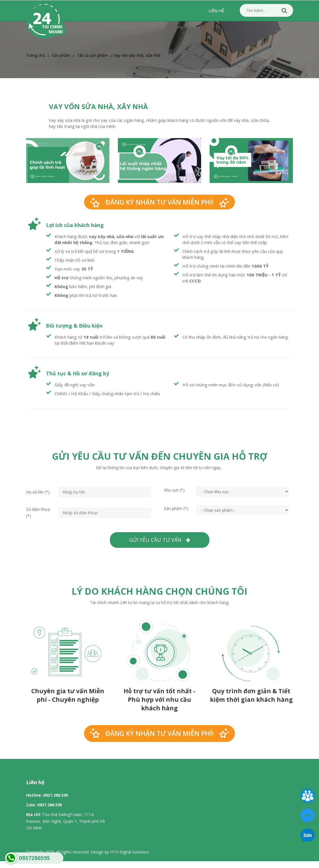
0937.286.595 (56, 795)
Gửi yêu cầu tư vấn (160, 540)
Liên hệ (216, 11)
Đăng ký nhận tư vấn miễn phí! (160, 202)
